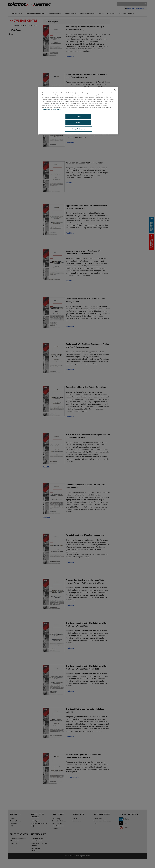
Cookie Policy (46, 109)
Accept (78, 116)
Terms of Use (57, 109)
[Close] (115, 90)
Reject (78, 123)
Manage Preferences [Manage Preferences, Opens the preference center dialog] (78, 129)
